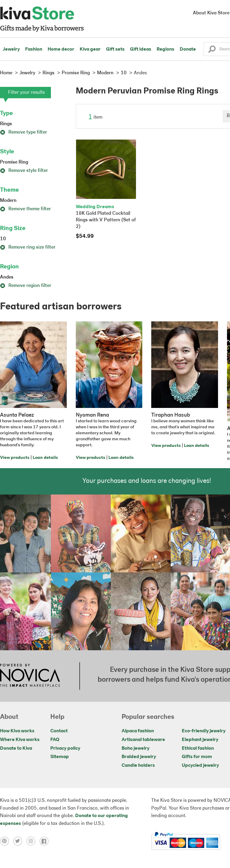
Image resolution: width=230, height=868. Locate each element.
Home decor (61, 49)
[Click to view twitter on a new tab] (20, 841)
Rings (6, 124)
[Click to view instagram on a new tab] (33, 841)
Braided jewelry (139, 757)
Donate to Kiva (16, 748)
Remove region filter (26, 286)
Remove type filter (24, 132)
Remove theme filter (25, 209)
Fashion (34, 49)
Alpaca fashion (138, 731)
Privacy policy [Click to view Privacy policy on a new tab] (65, 748)
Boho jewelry (136, 748)
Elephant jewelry (200, 740)
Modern (8, 201)
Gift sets (115, 49)
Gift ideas (141, 49)
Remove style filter (24, 171)
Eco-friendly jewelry (204, 731)
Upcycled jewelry (200, 766)
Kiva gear (90, 49)
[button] (212, 51)
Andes (7, 277)
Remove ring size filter (28, 247)
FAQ (55, 740)
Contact (59, 731)
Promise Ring (14, 162)
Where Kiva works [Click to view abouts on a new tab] (20, 740)
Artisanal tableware (143, 740)
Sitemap (60, 757)
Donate (188, 49)
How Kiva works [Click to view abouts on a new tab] (17, 731)
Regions (165, 49)
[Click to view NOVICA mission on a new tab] (30, 676)
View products (15, 458)
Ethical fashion (198, 748)
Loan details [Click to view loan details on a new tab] (45, 458)
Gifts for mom (197, 757)
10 (3, 239)
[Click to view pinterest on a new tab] (7, 841)
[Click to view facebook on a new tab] (46, 841)
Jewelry (11, 49)
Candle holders (138, 766)
